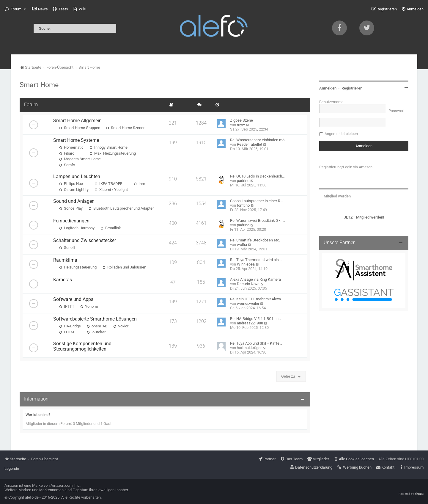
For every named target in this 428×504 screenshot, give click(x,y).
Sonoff (67, 248)
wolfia (242, 245)
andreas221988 (250, 323)
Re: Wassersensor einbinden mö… (259, 140)
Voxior (121, 326)
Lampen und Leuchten (77, 177)
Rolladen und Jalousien (124, 267)
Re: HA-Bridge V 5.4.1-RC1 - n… (256, 319)
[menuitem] (40, 9)
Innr (139, 184)
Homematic (71, 147)
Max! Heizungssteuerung (113, 153)
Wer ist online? (38, 415)
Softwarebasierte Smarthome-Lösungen (95, 319)
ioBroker (96, 332)
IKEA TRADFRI (109, 184)
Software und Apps (73, 299)
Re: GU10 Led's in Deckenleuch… (257, 176)
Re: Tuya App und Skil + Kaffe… (256, 343)
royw (241, 125)
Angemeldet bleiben (341, 134)
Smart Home (39, 85)
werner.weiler (248, 303)
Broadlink (111, 228)
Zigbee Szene (241, 120)
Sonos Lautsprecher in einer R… (257, 201)
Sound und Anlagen (74, 201)
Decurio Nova (248, 284)
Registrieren (352, 88)
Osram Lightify (74, 190)
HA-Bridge (70, 326)
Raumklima (65, 260)
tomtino (243, 205)
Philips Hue (71, 184)
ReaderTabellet (250, 144)
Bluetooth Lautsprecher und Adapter (121, 208)
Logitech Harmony (77, 228)
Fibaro (67, 153)
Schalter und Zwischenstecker (85, 241)
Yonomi (89, 306)
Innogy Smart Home (108, 147)
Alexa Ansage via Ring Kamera (255, 279)
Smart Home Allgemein (77, 121)
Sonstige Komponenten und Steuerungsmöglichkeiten (82, 346)
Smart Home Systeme (76, 140)
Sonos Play (71, 208)
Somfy (67, 165)
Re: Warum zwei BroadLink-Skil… (258, 220)
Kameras (63, 280)
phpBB (419, 494)
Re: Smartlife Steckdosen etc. (255, 240)
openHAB (97, 326)
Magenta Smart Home (80, 159)
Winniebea (246, 264)
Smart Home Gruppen (80, 128)
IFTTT (67, 306)
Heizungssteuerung (78, 267)
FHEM (67, 332)
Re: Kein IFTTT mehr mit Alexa (255, 299)
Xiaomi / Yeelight (111, 190)
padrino (243, 181)
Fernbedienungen (71, 221)
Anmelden (328, 88)
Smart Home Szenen (126, 128)
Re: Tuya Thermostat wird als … (256, 260)
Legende (12, 468)
